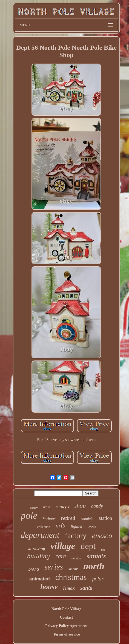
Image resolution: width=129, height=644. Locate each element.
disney (34, 508)
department (40, 535)
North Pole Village (67, 609)
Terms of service (66, 634)
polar (98, 579)
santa (86, 588)
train (47, 507)
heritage (49, 519)
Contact (66, 617)
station (105, 518)
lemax (69, 588)
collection (44, 527)
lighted (76, 527)
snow (73, 569)
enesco (102, 536)
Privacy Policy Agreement (66, 626)
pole (29, 516)
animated (40, 579)
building (38, 556)
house (49, 587)
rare (61, 556)
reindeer (76, 558)
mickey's (62, 507)
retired (68, 518)
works (92, 527)
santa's (96, 556)
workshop (36, 549)
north (94, 566)
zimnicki (87, 519)
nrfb (60, 526)
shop (80, 506)
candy (97, 506)
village (63, 546)
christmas (71, 577)
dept (88, 546)
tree (103, 550)
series (54, 567)
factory (76, 536)
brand (34, 569)
